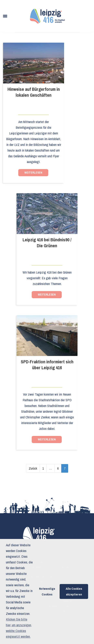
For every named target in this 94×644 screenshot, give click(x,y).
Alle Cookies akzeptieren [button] (74, 591)
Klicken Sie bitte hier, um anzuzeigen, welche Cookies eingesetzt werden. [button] (19, 628)
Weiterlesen (33, 173)
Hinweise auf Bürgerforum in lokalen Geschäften (34, 92)
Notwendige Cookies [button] (47, 591)
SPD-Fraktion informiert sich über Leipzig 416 (47, 365)
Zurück (33, 468)
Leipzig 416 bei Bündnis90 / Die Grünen (47, 243)
